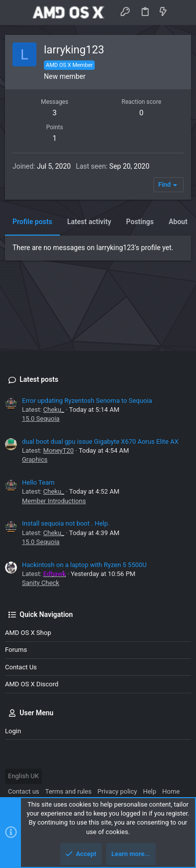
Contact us (21, 667)
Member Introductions (54, 501)
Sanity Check (41, 583)
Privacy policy (117, 791)
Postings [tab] (140, 222)
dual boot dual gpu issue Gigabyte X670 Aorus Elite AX (100, 441)
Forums (16, 650)
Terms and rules (69, 791)
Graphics (35, 459)
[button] (15, 12)
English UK (23, 776)
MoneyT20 (59, 450)
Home (171, 791)
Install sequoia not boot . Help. (66, 523)
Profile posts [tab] (32, 222)
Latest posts (39, 379)
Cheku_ (54, 410)
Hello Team (38, 482)
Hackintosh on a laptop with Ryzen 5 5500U (84, 565)
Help (150, 791)
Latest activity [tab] (89, 222)
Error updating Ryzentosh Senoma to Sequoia (87, 401)
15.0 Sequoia (41, 419)
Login (13, 731)
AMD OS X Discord (32, 684)
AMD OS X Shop (28, 633)
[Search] (181, 12)
